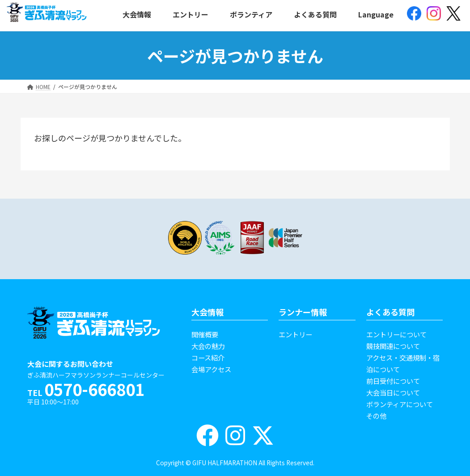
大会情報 (207, 312)
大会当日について (393, 392)
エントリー (295, 334)
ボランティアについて (400, 404)
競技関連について (393, 346)
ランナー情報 (303, 312)
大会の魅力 (208, 346)
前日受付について (393, 381)
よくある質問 (390, 312)
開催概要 (205, 334)
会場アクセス (211, 369)
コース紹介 (208, 357)
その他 (376, 416)
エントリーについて (396, 334)
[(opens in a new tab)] (414, 14)
